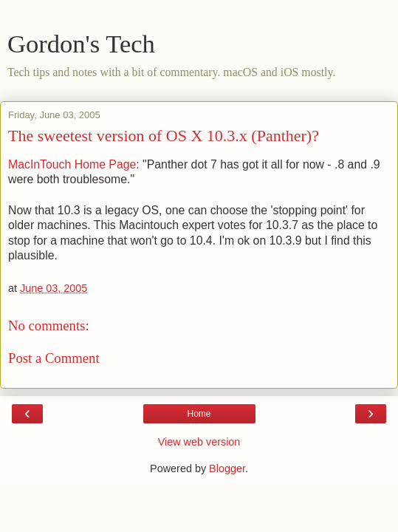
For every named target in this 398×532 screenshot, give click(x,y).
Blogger (227, 468)
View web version (199, 442)
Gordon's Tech (81, 44)
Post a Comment (54, 358)
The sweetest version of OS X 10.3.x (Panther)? (164, 136)
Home (199, 414)
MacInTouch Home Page (72, 164)
